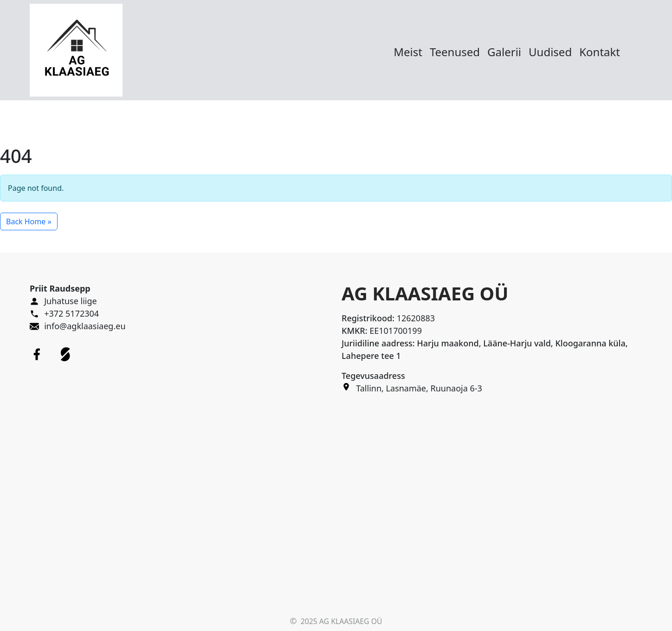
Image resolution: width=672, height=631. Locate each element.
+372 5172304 (71, 313)
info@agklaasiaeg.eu (85, 326)
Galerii (504, 52)
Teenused (455, 52)
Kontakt (600, 52)
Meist (408, 52)
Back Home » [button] (29, 221)
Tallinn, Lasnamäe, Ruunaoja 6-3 (419, 388)
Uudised (550, 52)
